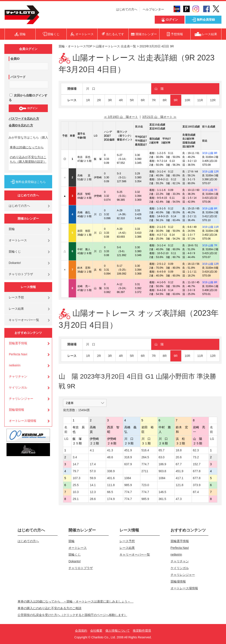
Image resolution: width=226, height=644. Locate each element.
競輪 (12, 229)
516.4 (145, 450)
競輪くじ (15, 252)
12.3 (93, 492)
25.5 (76, 485)
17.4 (93, 464)
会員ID (15, 59)
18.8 (179, 450)
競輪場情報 (17, 410)
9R (176, 100)
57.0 (93, 471)
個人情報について (118, 631)
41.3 (110, 450)
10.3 (76, 492)
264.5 (145, 457)
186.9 (162, 464)
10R (188, 100)
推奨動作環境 (142, 631)
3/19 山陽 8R (210, 209)
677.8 (197, 471)
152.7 (197, 464)
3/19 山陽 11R (210, 227)
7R (154, 100)
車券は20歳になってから (27, 147)
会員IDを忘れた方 (21, 125)
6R (143, 100)
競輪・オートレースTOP (75, 46)
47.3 (179, 499)
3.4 (75, 457)
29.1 (76, 499)
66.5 (110, 492)
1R (88, 100)
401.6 (111, 478)
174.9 (111, 499)
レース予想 (16, 297)
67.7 (179, 464)
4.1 (92, 450)
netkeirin (15, 365)
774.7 (145, 464)
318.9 (128, 457)
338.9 (111, 471)
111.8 (111, 485)
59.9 (93, 478)
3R (110, 100)
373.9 (197, 485)
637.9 (128, 464)
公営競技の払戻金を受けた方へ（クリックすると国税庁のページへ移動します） (72, 615)
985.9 (128, 485)
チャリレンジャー (21, 399)
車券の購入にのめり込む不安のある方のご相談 (50, 608)
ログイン (28, 108)
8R (165, 100)
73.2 (196, 457)
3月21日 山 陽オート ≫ (159, 117)
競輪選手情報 (18, 343)
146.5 (162, 492)
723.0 (145, 485)
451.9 (128, 450)
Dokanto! (15, 263)
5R (132, 100)
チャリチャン (18, 376)
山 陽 (159, 89)
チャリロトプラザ (21, 274)
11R (200, 100)
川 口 (91, 89)
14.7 (76, 464)
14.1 (93, 485)
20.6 (179, 457)
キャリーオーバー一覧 (24, 320)
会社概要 (96, 631)
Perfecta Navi (18, 354)
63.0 (162, 457)
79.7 (76, 471)
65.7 (162, 450)
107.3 (76, 478)
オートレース (18, 240)
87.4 (196, 492)
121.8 (180, 485)
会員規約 (81, 631)
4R (121, 100)
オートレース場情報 (23, 421)
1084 (128, 478)
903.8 (162, 471)
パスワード (18, 77)
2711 (145, 471)
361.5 (162, 499)
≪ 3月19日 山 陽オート (121, 117)
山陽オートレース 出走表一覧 (116, 46)
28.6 (93, 499)
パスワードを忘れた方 (24, 119)
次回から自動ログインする (28, 98)
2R (99, 100)
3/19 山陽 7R (210, 190)
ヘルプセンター (153, 9)
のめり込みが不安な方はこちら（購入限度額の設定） (28, 159)
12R (213, 100)
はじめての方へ (127, 9)
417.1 (180, 478)
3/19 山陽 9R (210, 153)
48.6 (110, 457)
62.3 (196, 450)
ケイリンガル (18, 387)
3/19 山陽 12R (210, 172)
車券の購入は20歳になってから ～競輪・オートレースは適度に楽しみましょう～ (76, 601)
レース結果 (16, 309)
